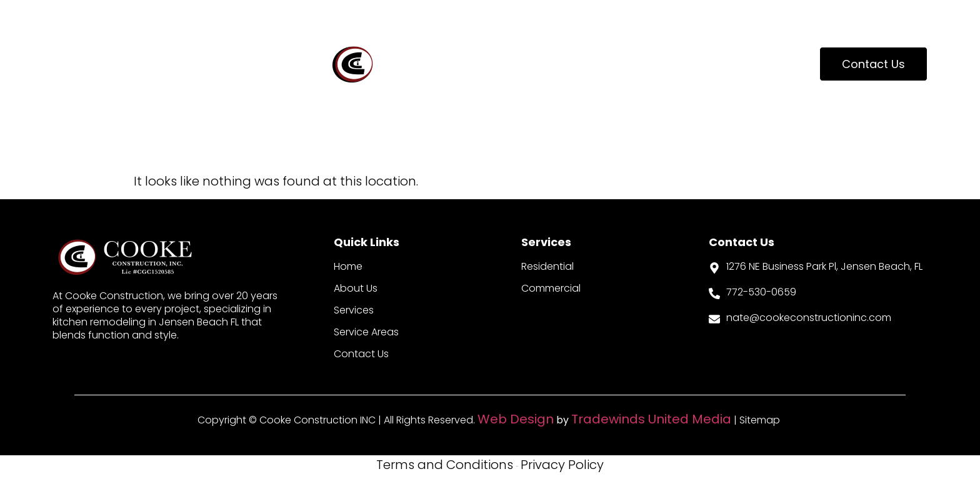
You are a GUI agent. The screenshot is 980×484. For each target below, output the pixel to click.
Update (711, 64)
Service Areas (596, 64)
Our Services (207, 64)
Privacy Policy (562, 465)
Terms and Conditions (445, 465)
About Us (90, 64)
